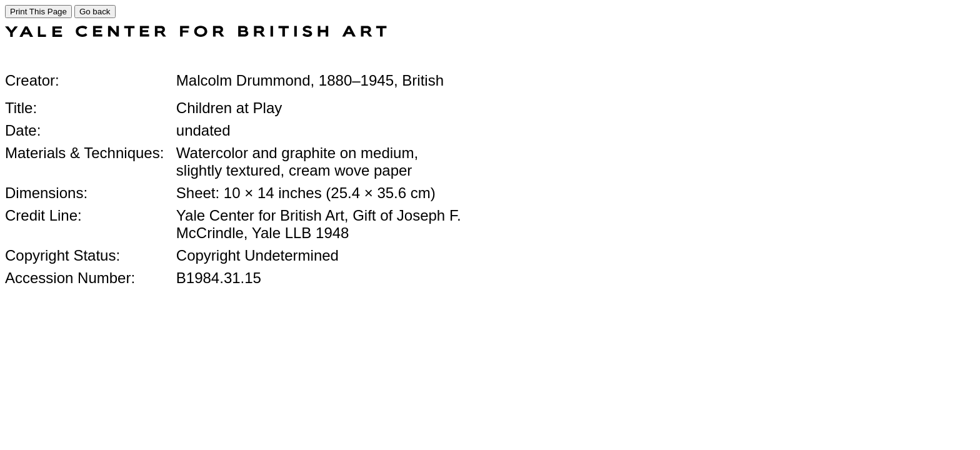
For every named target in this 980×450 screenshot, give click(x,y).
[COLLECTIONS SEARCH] (196, 33)
